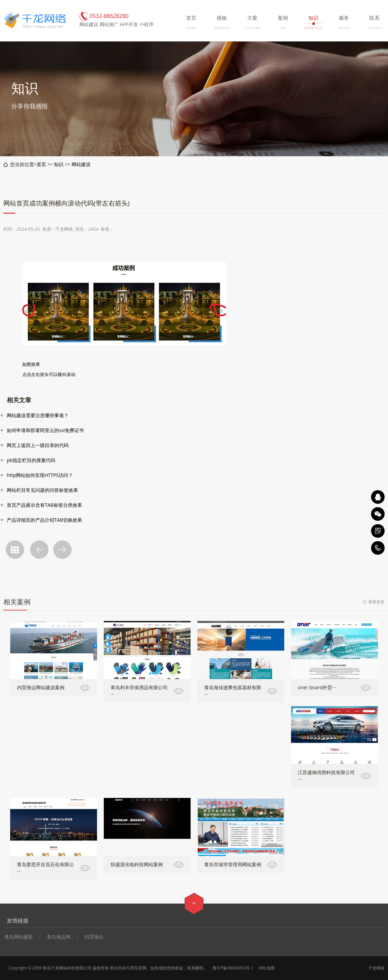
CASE (283, 28)
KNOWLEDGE (313, 28)
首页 (41, 164)
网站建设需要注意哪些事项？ (38, 415)
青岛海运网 (59, 937)
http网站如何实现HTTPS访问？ (40, 475)
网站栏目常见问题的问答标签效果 (42, 490)
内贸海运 (94, 937)
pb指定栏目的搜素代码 (31, 460)
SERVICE (344, 28)
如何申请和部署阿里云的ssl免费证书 (45, 430)
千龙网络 (376, 968)
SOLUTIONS (252, 28)
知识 (59, 164)
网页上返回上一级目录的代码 (38, 445)
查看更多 (376, 602)
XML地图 (267, 968)
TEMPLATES (222, 28)
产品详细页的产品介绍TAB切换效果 (44, 520)
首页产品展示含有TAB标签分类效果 (44, 505)
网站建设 (81, 164)
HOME (191, 28)
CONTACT (375, 28)
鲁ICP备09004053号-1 (233, 968)
